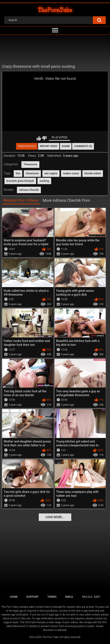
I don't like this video (44, 138)
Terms (52, 597)
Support (33, 597)
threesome (32, 173)
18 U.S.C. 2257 (91, 597)
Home (14, 597)
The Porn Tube (50, 637)
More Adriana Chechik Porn (66, 200)
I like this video (39, 138)
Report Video (49, 146)
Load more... (55, 517)
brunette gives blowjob (20, 181)
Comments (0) (83, 146)
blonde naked (93, 173)
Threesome (30, 164)
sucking (44, 181)
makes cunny (71, 173)
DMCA (69, 597)
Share (66, 146)
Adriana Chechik (29, 190)
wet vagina (51, 173)
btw (18, 173)
